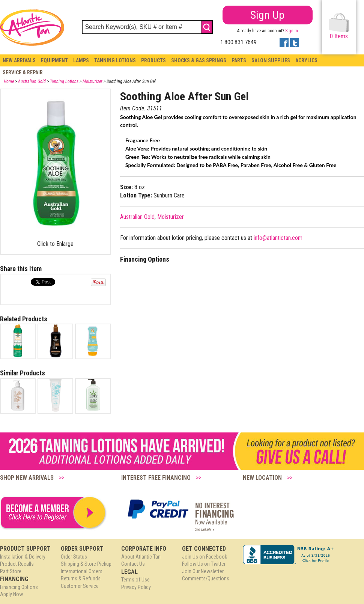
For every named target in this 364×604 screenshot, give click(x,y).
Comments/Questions (206, 578)
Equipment (54, 60)
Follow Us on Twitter (204, 564)
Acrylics (306, 60)
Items (339, 26)
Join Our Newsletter (203, 571)
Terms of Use (135, 580)
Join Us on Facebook (205, 557)
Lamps (81, 60)
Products (153, 60)
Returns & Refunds (81, 578)
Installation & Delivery (23, 557)
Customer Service (80, 586)
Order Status (74, 557)
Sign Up (267, 15)
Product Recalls (17, 564)
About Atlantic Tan (141, 557)
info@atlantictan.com (278, 238)
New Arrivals (19, 60)
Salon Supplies (271, 60)
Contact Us (133, 564)
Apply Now (11, 594)
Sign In (292, 31)
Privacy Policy (136, 587)
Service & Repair (23, 72)
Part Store (11, 571)
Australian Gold (32, 81)
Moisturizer (93, 81)
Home (9, 81)
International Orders (82, 571)
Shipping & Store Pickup (86, 564)
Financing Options (19, 587)
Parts (239, 60)
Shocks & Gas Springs (199, 60)
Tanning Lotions (115, 60)
